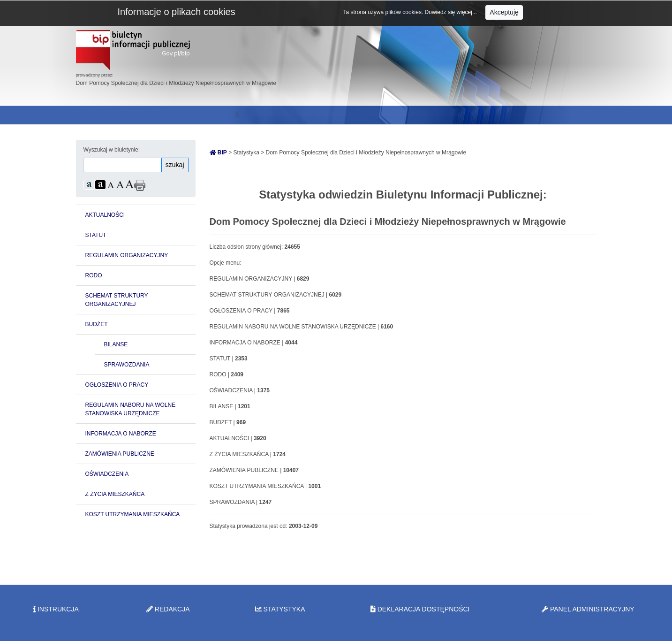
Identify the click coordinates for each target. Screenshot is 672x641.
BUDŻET (97, 324)
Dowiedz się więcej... (452, 12)
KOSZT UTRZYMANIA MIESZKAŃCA (133, 514)
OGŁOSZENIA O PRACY (117, 385)
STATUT (96, 235)
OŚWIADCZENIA (107, 474)
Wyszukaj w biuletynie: (112, 150)
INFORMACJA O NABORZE (121, 434)
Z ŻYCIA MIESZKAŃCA (115, 494)
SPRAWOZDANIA (127, 365)
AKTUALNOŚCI (105, 215)
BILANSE (116, 344)
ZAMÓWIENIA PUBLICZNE (120, 454)
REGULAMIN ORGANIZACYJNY (127, 255)
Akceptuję (504, 12)
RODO (94, 275)
